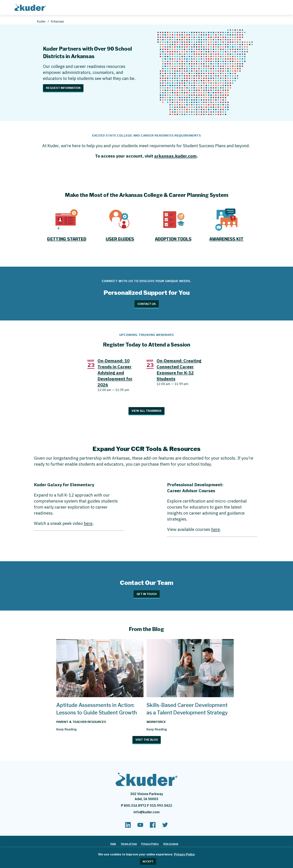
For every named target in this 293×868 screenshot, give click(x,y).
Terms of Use (129, 844)
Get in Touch (147, 594)
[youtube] (140, 826)
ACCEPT (148, 861)
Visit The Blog (147, 740)
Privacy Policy (184, 854)
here (88, 523)
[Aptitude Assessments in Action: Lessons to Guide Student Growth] (100, 695)
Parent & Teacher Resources (81, 722)
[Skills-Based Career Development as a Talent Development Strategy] (190, 695)
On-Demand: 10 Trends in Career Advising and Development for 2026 (115, 373)
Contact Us (147, 304)
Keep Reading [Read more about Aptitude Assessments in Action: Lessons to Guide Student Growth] (66, 729)
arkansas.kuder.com (175, 156)
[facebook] (153, 826)
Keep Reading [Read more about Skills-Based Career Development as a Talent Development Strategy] (157, 729)
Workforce (156, 722)
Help (113, 844)
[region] (146, 858)
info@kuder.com (147, 812)
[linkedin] (128, 826)
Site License (171, 844)
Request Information (63, 88)
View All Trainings (146, 411)
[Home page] (31, 7)
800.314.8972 (135, 805)
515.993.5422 (161, 805)
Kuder (41, 21)
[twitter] (165, 826)
